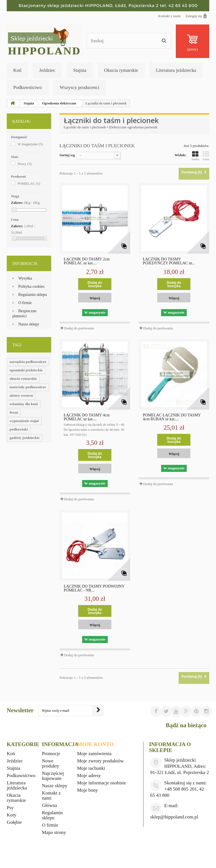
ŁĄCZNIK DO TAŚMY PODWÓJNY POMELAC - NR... (94, 588)
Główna (49, 805)
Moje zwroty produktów (100, 761)
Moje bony (87, 790)
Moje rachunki (91, 768)
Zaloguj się (196, 16)
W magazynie (30, 144)
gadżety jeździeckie (24, 438)
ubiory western (21, 395)
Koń (17, 70)
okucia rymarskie (23, 379)
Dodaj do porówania (79, 328)
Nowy (24, 164)
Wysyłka (25, 278)
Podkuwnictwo (28, 87)
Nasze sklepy (29, 324)
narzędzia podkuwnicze (28, 362)
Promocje (51, 754)
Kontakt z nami (169, 16)
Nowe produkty (50, 763)
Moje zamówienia (94, 754)
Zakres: (17, 203)
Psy (10, 808)
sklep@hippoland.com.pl (174, 817)
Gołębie (14, 822)
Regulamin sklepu (33, 295)
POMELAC (29, 183)
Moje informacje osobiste (102, 783)
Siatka (195, 156)
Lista (206, 156)
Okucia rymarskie (121, 70)
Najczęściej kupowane (53, 776)
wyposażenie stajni (24, 421)
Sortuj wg (67, 155)
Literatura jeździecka (176, 70)
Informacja (25, 264)
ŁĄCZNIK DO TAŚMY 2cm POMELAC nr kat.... (87, 261)
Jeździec (47, 70)
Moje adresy (89, 776)
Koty (12, 815)
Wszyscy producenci (79, 87)
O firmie (25, 303)
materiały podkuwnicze (28, 387)
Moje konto (95, 744)
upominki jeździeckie (26, 370)
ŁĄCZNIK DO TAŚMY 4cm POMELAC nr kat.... (87, 417)
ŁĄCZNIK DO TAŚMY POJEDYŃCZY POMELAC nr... (169, 261)
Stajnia (80, 70)
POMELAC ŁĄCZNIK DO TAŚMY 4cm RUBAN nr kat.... (172, 417)
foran (14, 412)
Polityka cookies (31, 286)
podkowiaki (19, 429)
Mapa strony (54, 832)
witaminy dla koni (24, 404)
